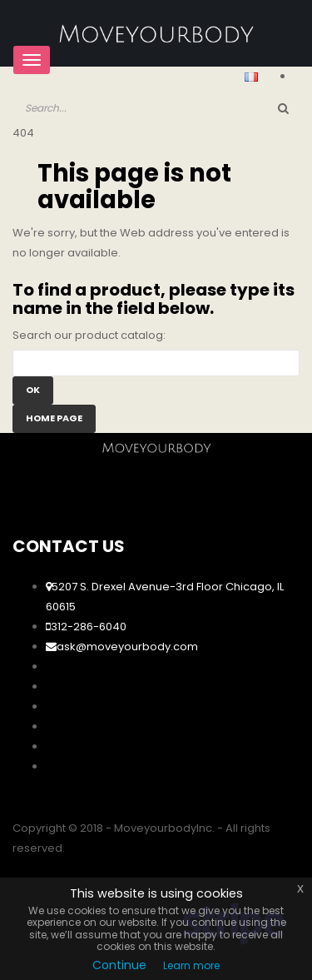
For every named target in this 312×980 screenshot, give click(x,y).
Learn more (191, 965)
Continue (119, 965)
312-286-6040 (86, 627)
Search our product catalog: (89, 335)
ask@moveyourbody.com (122, 647)
